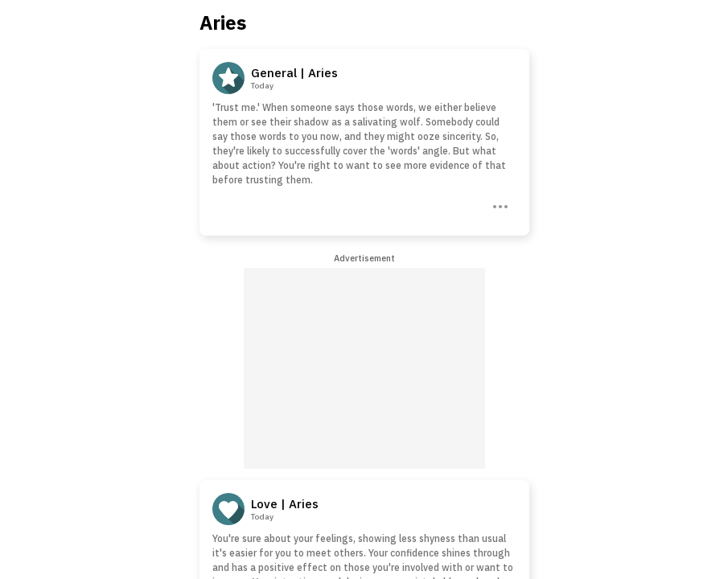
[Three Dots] (499, 205)
